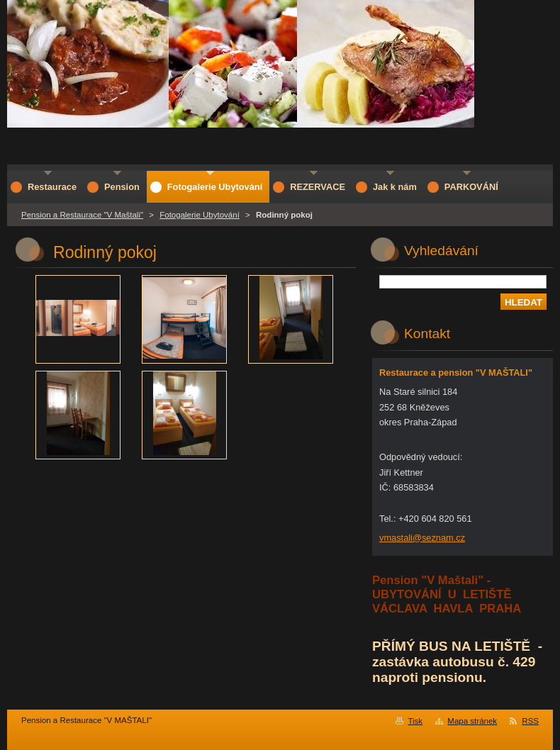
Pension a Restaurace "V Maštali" (82, 215)
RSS (530, 721)
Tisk (415, 721)
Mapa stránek (472, 721)
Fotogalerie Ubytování (200, 215)
